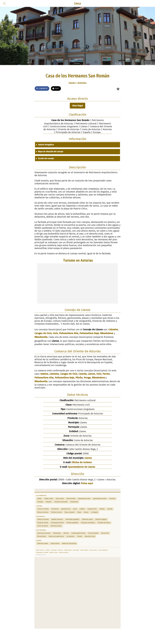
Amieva (44, 374)
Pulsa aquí (87, 483)
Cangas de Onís (43, 333)
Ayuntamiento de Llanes (82, 467)
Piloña (79, 378)
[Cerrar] (4, 3)
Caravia (83, 374)
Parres (106, 374)
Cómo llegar (77, 106)
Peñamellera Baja (89, 333)
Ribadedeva (107, 333)
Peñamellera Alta (69, 333)
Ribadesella (41, 337)
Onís (55, 333)
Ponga (87, 378)
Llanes (91, 374)
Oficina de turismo (82, 462)
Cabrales (113, 329)
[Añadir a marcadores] (118, 89)
